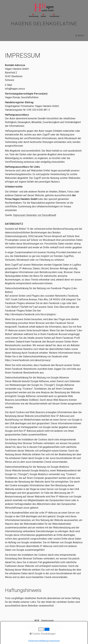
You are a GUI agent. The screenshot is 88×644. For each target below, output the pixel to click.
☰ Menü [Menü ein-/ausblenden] (80, 36)
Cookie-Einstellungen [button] (43, 634)
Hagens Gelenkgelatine (44, 24)
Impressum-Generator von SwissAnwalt (35, 215)
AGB (37, 621)
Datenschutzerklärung (38, 641)
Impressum (47, 621)
